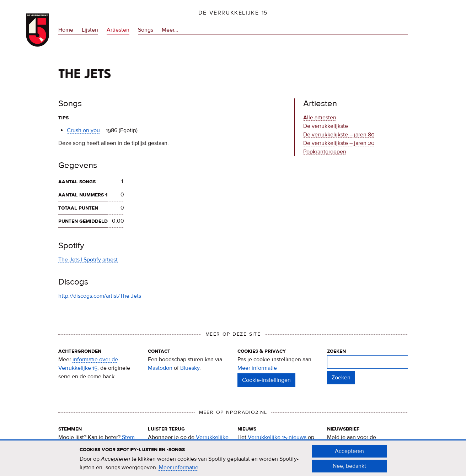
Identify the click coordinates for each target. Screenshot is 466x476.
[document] (233, 462)
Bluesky (190, 368)
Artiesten (118, 30)
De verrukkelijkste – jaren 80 (339, 135)
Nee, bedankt (349, 470)
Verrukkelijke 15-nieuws (277, 437)
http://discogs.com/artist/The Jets (100, 296)
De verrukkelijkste (326, 126)
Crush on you (83, 130)
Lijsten (90, 30)
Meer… (170, 30)
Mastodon (160, 368)
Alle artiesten (320, 118)
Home (66, 30)
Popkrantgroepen (325, 152)
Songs (146, 30)
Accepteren (349, 455)
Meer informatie (257, 368)
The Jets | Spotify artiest (88, 260)
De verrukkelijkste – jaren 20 (339, 143)
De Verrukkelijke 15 (233, 13)
